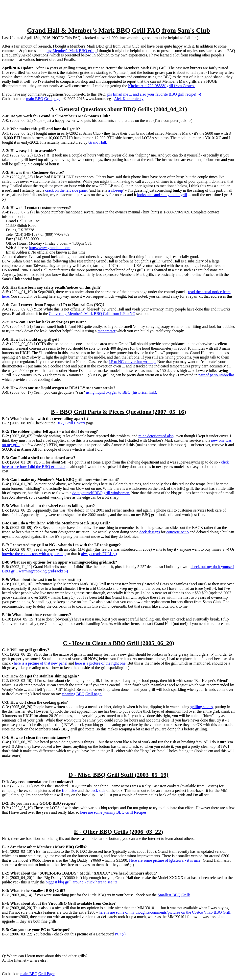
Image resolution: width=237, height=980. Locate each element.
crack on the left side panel (67, 190)
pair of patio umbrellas (216, 375)
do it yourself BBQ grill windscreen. (101, 493)
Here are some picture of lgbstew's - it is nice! (166, 860)
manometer (107, 331)
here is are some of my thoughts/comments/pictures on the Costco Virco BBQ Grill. (165, 912)
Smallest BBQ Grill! (174, 895)
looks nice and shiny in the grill (162, 195)
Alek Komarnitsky (129, 99)
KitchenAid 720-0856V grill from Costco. (161, 86)
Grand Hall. (98, 142)
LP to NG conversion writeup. (132, 362)
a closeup (116, 190)
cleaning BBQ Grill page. (82, 694)
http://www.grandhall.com (50, 248)
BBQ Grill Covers (71, 423)
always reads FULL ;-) (99, 554)
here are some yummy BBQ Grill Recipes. (114, 812)
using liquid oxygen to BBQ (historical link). (121, 392)
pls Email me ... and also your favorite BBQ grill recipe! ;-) (154, 94)
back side (98, 790)
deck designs (150, 532)
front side (69, 790)
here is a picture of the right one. (101, 663)
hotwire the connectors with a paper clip (34, 554)
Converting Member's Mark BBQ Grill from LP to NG (92, 314)
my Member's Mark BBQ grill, (71, 51)
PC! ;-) (120, 934)
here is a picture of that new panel (41, 663)
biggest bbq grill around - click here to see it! (81, 882)
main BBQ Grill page (43, 99)
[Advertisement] (118, 13)
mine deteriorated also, (156, 436)
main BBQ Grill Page (37, 974)
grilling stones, (202, 707)
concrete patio (178, 532)
